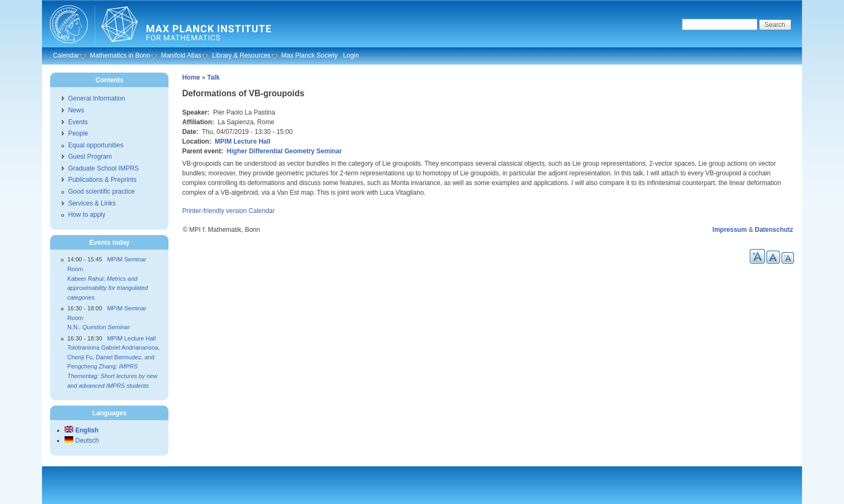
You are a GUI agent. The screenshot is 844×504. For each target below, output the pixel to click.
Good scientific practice (101, 191)
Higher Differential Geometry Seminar (284, 151)
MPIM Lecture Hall (242, 141)
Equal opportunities (96, 145)
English (82, 430)
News (76, 110)
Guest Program (90, 157)
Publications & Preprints (102, 180)
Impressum (730, 230)
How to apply (86, 215)
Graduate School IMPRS (103, 168)
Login (351, 55)
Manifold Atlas (181, 55)
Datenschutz (774, 230)
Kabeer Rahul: (108, 288)
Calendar (66, 55)
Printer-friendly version (214, 211)
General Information (96, 98)
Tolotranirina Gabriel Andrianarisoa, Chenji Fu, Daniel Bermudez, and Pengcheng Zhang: (114, 366)
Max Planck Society (310, 55)
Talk (213, 77)
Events (78, 122)
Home (191, 77)
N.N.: (99, 327)
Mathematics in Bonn (120, 55)
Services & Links (92, 203)
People (78, 133)
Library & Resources (241, 55)
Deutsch (82, 441)
